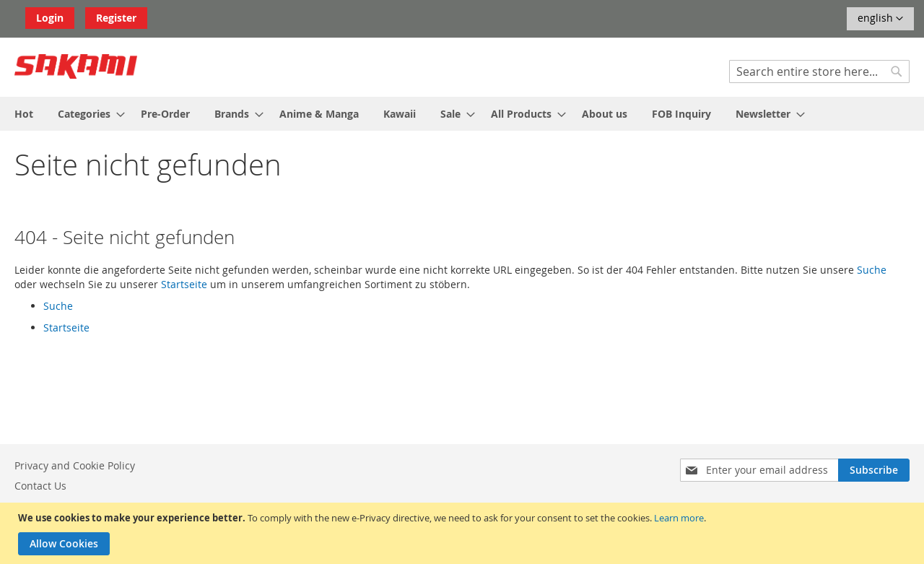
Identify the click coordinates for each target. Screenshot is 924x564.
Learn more (679, 518)
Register (116, 18)
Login (50, 18)
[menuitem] (24, 114)
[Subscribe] (874, 470)
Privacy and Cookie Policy (75, 465)
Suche (872, 270)
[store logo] (76, 66)
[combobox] (819, 71)
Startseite (184, 284)
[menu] (462, 114)
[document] (464, 533)
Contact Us (40, 486)
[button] (880, 19)
